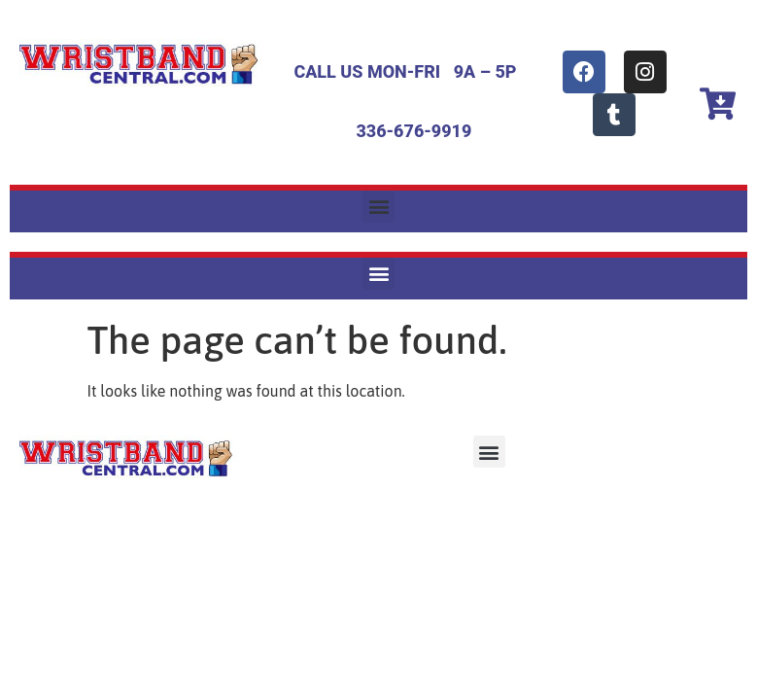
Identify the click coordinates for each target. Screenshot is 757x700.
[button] (378, 207)
